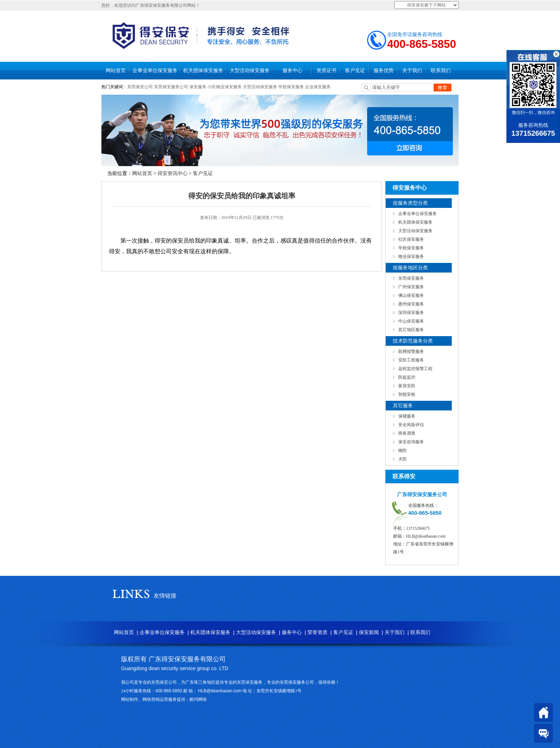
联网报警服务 (411, 351)
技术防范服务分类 (413, 341)
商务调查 (407, 433)
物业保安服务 (411, 256)
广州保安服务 (411, 287)
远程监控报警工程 (415, 369)
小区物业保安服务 (225, 87)
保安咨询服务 (411, 442)
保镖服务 (407, 416)
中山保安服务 (411, 321)
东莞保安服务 (411, 278)
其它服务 (403, 406)
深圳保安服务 (411, 313)
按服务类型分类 (410, 203)
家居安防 (407, 386)
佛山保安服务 (411, 295)
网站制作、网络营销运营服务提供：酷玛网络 (164, 699)
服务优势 (384, 71)
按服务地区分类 (410, 268)
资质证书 (326, 71)
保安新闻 (369, 632)
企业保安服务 (318, 87)
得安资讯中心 (172, 173)
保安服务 (198, 87)
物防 (402, 450)
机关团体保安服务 (203, 71)
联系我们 (441, 71)
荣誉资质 (317, 632)
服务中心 (292, 71)
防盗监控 (407, 377)
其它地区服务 (411, 330)
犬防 (402, 459)
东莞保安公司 (140, 87)
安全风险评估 (411, 425)
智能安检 (407, 394)
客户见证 (355, 71)
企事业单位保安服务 (155, 71)
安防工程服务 (411, 360)
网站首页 (116, 71)
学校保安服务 (291, 87)
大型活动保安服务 (250, 71)
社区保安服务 (411, 239)
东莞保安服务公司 (171, 87)
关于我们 (412, 71)
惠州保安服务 (411, 304)
